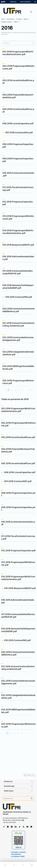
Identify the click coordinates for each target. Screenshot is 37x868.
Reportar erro (29, 775)
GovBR (3, 2)
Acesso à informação (25, 2)
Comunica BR (13, 2)
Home (3, 19)
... (27, 390)
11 (31, 390)
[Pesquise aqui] (16, 799)
